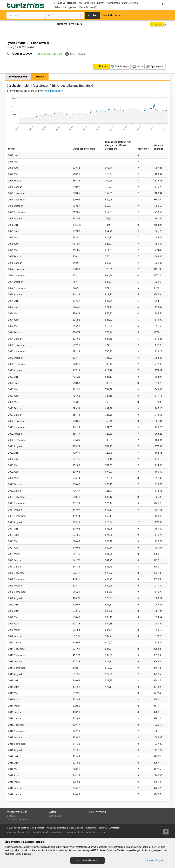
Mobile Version (98, 812)
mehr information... (54, 91)
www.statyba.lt (58, 832)
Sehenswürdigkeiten (65, 7)
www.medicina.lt (75, 832)
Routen (59, 816)
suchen (93, 15)
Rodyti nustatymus (157, 860)
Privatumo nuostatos (56, 828)
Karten (101, 3)
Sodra (40, 77)
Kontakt (40, 828)
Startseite (11, 816)
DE (163, 4)
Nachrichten (113, 3)
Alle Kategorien (87, 3)
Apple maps (155, 67)
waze (137, 67)
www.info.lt (12, 832)
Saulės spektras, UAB (24, 828)
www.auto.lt (25, 832)
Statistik (103, 828)
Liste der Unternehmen (69, 24)
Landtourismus (130, 3)
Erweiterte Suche (111, 15)
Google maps (120, 67)
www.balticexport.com (96, 832)
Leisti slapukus (87, 860)
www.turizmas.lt (41, 832)
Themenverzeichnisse (17, 820)
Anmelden (114, 828)
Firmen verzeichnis (65, 3)
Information (18, 77)
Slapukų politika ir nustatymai (83, 828)
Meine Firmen (88, 7)
